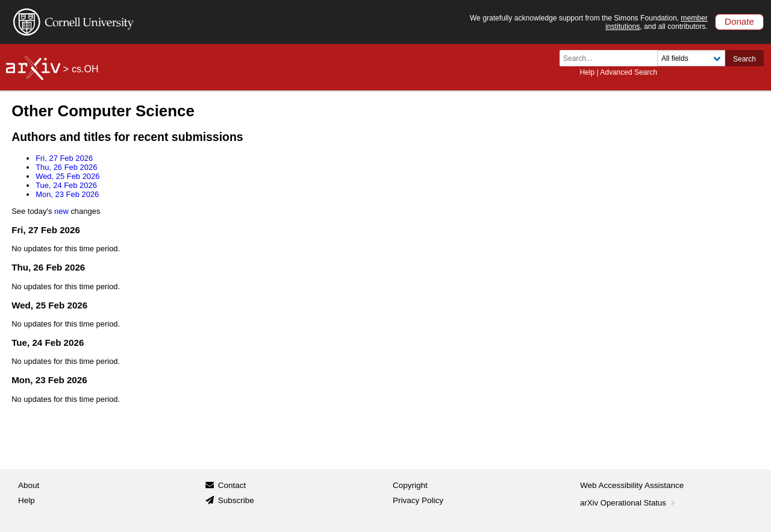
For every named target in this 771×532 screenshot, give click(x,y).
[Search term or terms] (612, 58)
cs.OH (85, 69)
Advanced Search (629, 72)
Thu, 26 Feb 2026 (66, 167)
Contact (232, 485)
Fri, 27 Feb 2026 (64, 158)
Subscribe (236, 500)
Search (744, 59)
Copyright (410, 485)
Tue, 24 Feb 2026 (66, 185)
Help (587, 72)
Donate (739, 21)
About (29, 485)
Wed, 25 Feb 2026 (67, 176)
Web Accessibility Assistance (632, 485)
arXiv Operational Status (629, 503)
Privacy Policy (418, 500)
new (61, 211)
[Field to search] (691, 58)
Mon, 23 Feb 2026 (67, 194)
